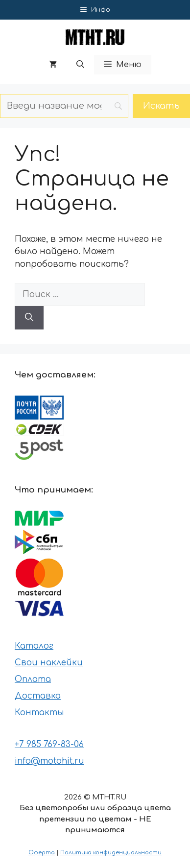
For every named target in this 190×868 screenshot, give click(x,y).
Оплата (33, 679)
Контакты (39, 713)
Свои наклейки (49, 663)
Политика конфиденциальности (111, 853)
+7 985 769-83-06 (49, 744)
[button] (80, 65)
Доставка (38, 696)
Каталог (34, 646)
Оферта (42, 853)
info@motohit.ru (49, 761)
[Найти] (29, 318)
